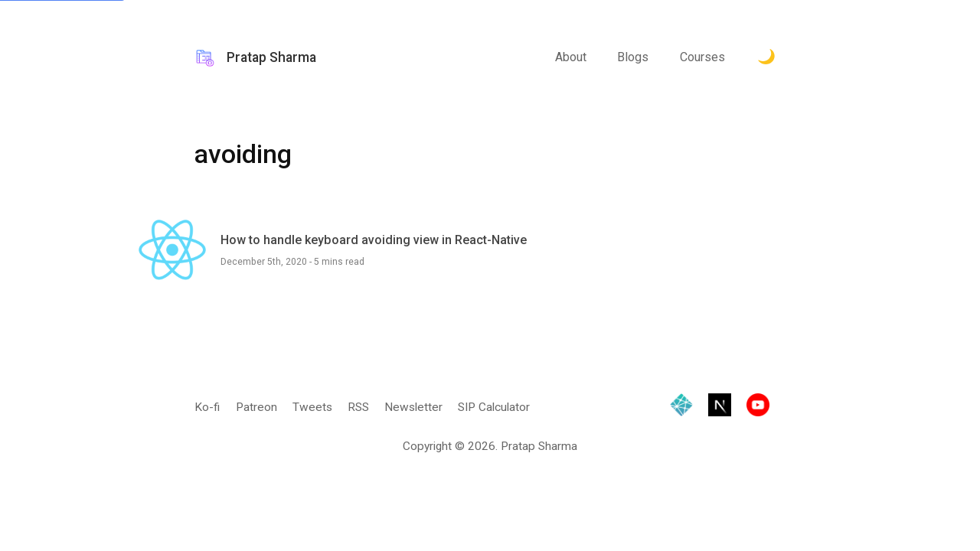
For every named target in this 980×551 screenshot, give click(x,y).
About (571, 60)
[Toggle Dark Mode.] (767, 61)
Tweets (312, 407)
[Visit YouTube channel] (758, 408)
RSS (358, 407)
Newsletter (413, 407)
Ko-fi (207, 407)
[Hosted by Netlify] (681, 408)
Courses (702, 60)
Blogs (633, 60)
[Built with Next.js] (720, 408)
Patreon (256, 407)
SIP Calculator (494, 407)
